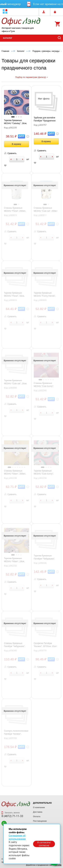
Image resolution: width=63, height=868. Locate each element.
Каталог (8, 38)
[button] (5, 12)
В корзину (17, 144)
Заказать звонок (11, 813)
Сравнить (10, 153)
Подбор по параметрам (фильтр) (32, 77)
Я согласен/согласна (44, 844)
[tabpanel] (17, 102)
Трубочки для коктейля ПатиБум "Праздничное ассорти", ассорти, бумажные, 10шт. (45, 119)
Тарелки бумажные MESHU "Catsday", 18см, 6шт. (16, 122)
